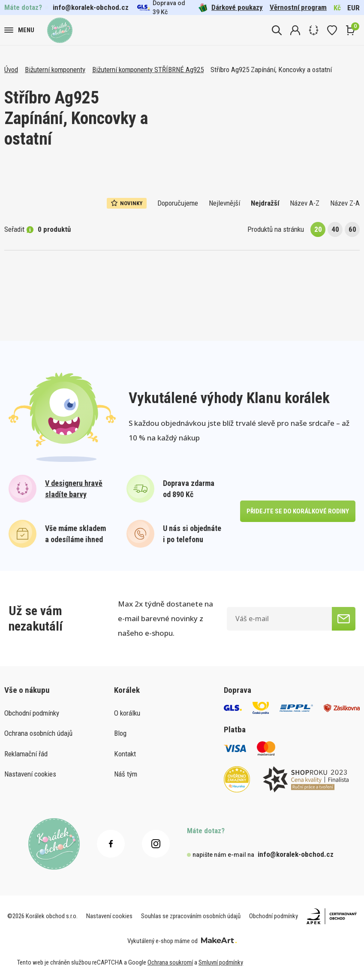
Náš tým (126, 774)
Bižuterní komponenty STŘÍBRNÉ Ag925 (148, 70)
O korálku (127, 713)
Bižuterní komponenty (55, 70)
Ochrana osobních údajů (38, 733)
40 (335, 229)
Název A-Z (305, 203)
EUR (353, 8)
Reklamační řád (26, 754)
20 (318, 229)
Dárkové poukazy (231, 8)
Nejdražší (265, 203)
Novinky (127, 203)
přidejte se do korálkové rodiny (298, 511)
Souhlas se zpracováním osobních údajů (191, 916)
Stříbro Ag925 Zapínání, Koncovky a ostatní (271, 70)
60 (352, 229)
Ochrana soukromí (170, 962)
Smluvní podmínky (221, 962)
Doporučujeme (178, 203)
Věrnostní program (298, 7)
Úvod (11, 70)
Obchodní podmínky (32, 713)
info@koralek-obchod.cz (91, 7)
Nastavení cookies (30, 774)
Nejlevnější (224, 203)
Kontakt (125, 754)
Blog (120, 733)
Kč (337, 8)
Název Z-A (345, 203)
